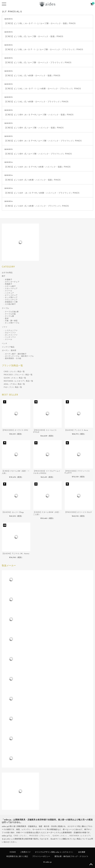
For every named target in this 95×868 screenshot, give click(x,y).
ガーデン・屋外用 (9, 351)
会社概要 (82, 852)
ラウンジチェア (11, 300)
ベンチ (5, 344)
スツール (9, 291)
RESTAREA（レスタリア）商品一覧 (18, 381)
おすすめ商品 (7, 273)
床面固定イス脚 (11, 302)
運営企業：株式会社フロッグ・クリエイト (71, 857)
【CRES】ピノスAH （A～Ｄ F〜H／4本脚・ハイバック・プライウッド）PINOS (42, 193)
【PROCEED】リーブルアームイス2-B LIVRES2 (47, 472)
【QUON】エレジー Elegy (13, 512)
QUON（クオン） (60, 836)
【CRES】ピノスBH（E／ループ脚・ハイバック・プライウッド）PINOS (38, 154)
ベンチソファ (10, 337)
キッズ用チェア (11, 298)
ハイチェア (9, 293)
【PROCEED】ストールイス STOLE (45, 431)
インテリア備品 (8, 347)
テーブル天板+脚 (12, 312)
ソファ (5, 327)
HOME (13, 852)
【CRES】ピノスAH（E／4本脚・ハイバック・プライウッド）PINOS (37, 206)
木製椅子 (9, 280)
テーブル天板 (10, 314)
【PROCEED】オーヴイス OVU (15, 430)
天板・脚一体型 (11, 321)
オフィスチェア (11, 295)
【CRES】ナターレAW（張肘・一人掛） (16, 472)
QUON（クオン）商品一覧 (15, 378)
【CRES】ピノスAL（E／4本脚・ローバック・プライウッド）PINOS (36, 102)
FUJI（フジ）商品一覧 (13, 387)
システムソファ (11, 331)
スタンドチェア (11, 289)
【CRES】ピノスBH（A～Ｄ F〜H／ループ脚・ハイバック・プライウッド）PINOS (43, 141)
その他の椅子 (10, 304)
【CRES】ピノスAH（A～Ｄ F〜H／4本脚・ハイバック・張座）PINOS (37, 167)
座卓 (7, 319)
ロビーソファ (10, 333)
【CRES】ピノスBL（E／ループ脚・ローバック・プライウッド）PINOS (38, 63)
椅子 (4, 276)
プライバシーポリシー (41, 857)
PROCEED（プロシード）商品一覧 (18, 375)
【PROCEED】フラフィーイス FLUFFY (77, 472)
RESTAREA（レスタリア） (81, 836)
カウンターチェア (12, 282)
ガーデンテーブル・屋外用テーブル (19, 356)
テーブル (5, 308)
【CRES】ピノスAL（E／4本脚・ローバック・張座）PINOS (32, 76)
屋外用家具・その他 (13, 359)
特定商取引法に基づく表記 (17, 857)
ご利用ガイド (25, 852)
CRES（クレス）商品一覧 (14, 372)
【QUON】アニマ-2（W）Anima (16, 554)
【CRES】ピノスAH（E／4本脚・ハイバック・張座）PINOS (33, 180)
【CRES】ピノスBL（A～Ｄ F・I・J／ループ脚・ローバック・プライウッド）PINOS (44, 50)
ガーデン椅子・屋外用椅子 (16, 354)
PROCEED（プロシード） (40, 836)
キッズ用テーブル (12, 323)
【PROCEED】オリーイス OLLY (78, 512)
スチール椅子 (10, 286)
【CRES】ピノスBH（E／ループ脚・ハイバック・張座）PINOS (34, 128)
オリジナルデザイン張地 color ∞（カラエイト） (54, 852)
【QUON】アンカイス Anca (76, 430)
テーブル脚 (9, 316)
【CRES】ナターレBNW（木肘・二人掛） (47, 513)
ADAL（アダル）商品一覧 (14, 384)
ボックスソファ (11, 335)
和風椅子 (9, 284)
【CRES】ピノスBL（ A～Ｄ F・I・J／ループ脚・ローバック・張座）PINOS (40, 24)
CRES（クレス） (21, 836)
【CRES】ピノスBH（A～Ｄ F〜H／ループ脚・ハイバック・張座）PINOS (39, 115)
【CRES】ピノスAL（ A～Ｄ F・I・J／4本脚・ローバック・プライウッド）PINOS (43, 89)
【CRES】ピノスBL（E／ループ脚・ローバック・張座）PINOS (34, 37)
